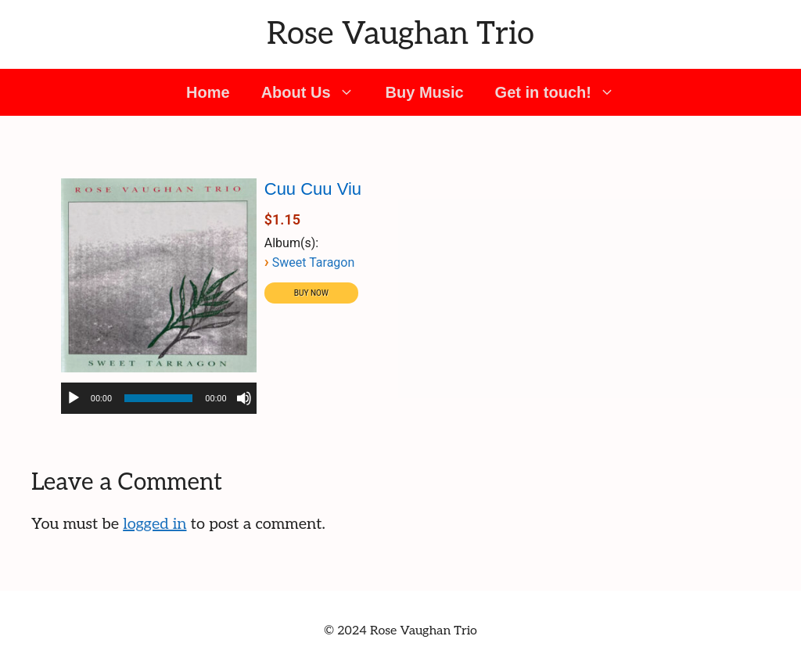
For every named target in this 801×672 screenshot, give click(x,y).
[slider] (158, 398)
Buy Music (425, 92)
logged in (154, 524)
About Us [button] (316, 92)
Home (208, 92)
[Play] (74, 398)
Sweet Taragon (314, 262)
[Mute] (244, 398)
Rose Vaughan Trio (400, 34)
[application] (159, 398)
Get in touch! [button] (563, 92)
